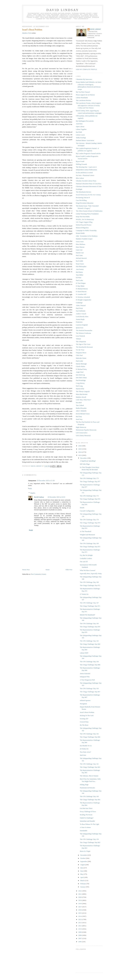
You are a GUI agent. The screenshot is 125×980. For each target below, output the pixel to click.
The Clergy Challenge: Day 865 (90, 767)
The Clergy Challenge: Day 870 (90, 627)
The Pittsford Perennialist (84, 330)
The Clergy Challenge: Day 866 (90, 737)
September (84, 861)
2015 (80, 913)
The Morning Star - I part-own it (86, 167)
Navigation (83, 704)
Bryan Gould (80, 161)
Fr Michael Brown (82, 289)
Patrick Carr (80, 253)
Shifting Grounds (81, 164)
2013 (80, 919)
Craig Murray (80, 383)
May (82, 874)
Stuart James (80, 264)
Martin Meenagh (81, 364)
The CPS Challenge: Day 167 (89, 603)
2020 (80, 897)
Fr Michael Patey (81, 369)
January (83, 887)
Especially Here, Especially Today (91, 574)
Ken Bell (79, 403)
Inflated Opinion (85, 700)
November (84, 855)
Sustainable (83, 831)
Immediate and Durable (87, 821)
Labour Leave (80, 135)
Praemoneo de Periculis (87, 788)
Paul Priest (79, 308)
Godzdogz (79, 303)
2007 (80, 938)
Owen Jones (80, 242)
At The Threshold (85, 531)
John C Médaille (81, 411)
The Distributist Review (84, 192)
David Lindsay (63, 10)
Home (48, 570)
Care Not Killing (81, 200)
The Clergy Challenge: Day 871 (90, 606)
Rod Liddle (80, 261)
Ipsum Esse (80, 328)
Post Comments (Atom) (39, 574)
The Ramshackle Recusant (84, 347)
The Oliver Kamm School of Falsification (89, 211)
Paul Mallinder (81, 311)
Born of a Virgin (85, 851)
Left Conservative (82, 433)
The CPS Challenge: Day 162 (89, 734)
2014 (80, 916)
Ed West (79, 278)
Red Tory (79, 416)
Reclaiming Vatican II (83, 198)
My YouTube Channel (83, 92)
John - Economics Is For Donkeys (87, 236)
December (84, 458)
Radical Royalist (81, 408)
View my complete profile (86, 70)
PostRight (79, 189)
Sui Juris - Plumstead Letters (85, 175)
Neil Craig (79, 386)
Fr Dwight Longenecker (84, 300)
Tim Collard (80, 405)
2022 (80, 891)
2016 (80, 910)
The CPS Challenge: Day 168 (89, 582)
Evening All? (84, 719)
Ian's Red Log (80, 375)
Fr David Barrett (81, 291)
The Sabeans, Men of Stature (89, 776)
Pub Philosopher (81, 266)
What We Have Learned (87, 570)
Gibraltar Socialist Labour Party (86, 181)
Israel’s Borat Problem (87, 712)
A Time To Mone (85, 827)
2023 (80, 455)
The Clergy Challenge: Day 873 (90, 547)
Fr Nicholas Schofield (83, 297)
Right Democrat (81, 427)
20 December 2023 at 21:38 (46, 481)
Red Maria (79, 272)
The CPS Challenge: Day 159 (89, 839)
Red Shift (79, 132)
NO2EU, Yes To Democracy (85, 219)
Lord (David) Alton (82, 317)
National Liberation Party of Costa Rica (89, 184)
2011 (80, 926)
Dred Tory (79, 419)
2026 (80, 446)
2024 (80, 452)
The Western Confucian (83, 333)
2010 (80, 929)
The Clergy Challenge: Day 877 (90, 482)
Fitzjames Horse (81, 353)
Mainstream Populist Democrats (86, 430)
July (82, 868)
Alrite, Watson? (81, 305)
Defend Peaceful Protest (84, 225)
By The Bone (84, 725)
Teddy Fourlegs (81, 138)
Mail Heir (83, 755)
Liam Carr (79, 250)
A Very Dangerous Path (87, 680)
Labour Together (81, 129)
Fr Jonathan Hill (81, 294)
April (82, 877)
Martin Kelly (80, 389)
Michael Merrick (81, 258)
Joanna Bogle (80, 319)
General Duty (84, 722)
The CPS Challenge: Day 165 (89, 641)
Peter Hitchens (81, 244)
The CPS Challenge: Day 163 (89, 689)
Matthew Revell (81, 397)
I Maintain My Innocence (84, 79)
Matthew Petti (27, 33)
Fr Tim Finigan (81, 283)
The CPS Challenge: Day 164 (89, 662)
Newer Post (26, 570)
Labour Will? (84, 653)
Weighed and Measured (87, 535)
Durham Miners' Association (85, 140)
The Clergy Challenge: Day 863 (90, 842)
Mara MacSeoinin (82, 394)
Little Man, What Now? (83, 400)
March (83, 880)
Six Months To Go (86, 746)
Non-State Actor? (85, 752)
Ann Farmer (80, 269)
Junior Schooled (85, 673)
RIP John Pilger (85, 464)
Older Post (69, 570)
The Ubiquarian (81, 342)
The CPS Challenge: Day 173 (89, 478)
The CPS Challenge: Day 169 (89, 543)
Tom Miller (80, 275)
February (83, 884)
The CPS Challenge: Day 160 (89, 796)
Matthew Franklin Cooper (84, 239)
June (82, 871)
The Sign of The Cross (83, 344)
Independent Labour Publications (86, 170)
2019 (80, 900)
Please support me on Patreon (85, 95)
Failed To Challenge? (87, 818)
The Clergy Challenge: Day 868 (90, 665)
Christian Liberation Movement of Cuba (89, 186)
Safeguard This (85, 677)
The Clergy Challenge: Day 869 (90, 644)
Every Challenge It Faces (88, 812)
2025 (80, 449)
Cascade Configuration (87, 511)
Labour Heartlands (82, 98)
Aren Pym (79, 124)
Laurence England (82, 325)
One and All (84, 562)
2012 (80, 923)
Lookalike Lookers (86, 558)
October (83, 858)
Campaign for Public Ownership (86, 230)
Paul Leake (79, 280)
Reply (30, 488)
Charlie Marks (81, 366)
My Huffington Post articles (85, 121)
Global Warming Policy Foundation (87, 214)
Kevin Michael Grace (83, 414)
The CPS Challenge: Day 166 (89, 623)
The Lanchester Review (83, 100)
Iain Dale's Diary (81, 378)
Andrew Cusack (81, 314)
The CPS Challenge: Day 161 (89, 764)
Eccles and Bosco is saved (84, 173)
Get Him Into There (86, 808)
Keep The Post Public (83, 217)
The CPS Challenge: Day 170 (89, 520)
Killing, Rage (84, 785)
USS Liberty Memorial (83, 436)
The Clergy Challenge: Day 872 (90, 585)
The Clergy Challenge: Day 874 (90, 523)
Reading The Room (86, 815)
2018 (80, 904)
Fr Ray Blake (80, 286)
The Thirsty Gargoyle (83, 391)
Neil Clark (79, 255)
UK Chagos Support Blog (84, 222)
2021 (80, 894)
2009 (80, 932)
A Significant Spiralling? (88, 461)
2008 (80, 935)
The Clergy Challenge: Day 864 (90, 800)
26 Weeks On (84, 749)
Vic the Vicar (80, 350)
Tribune (78, 339)
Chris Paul (79, 355)
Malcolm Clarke (81, 358)
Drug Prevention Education (85, 203)
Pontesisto (79, 322)
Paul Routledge (81, 380)
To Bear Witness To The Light (89, 824)
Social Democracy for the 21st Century (88, 195)
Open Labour (80, 126)
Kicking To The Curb (87, 715)
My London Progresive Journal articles (88, 153)
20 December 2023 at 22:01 (56, 497)
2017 (80, 907)
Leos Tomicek (80, 336)
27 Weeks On (84, 594)
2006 (80, 942)
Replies (33, 493)
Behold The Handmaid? (87, 615)
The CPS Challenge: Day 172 (89, 496)
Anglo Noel (80, 372)
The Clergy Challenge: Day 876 (90, 499)
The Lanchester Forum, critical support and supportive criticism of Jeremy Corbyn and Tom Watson (88, 105)
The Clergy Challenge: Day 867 (90, 692)
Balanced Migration (82, 228)
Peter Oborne (80, 247)
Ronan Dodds (80, 233)
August (83, 865)
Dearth (82, 508)
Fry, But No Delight (86, 555)
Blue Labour (80, 178)
